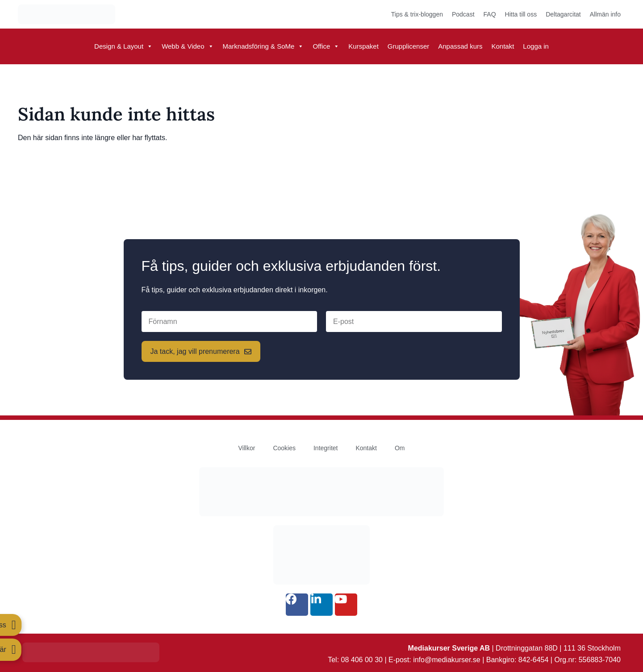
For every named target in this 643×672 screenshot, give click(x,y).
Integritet (326, 448)
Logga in (536, 46)
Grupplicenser (408, 46)
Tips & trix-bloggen (417, 14)
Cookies (284, 448)
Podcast (463, 14)
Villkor (247, 448)
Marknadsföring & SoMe (263, 46)
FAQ (490, 14)
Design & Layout (123, 46)
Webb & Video (188, 46)
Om (400, 448)
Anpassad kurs (460, 46)
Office (326, 46)
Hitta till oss (521, 14)
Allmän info (605, 14)
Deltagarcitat (563, 14)
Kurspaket (363, 46)
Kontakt (503, 46)
